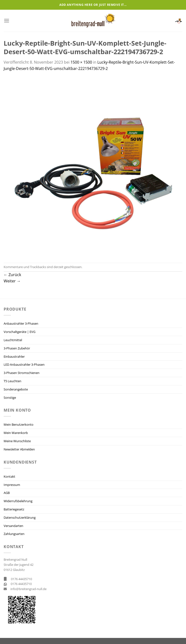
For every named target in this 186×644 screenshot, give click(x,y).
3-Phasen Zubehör (17, 348)
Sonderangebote (16, 389)
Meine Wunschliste (17, 441)
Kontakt (9, 476)
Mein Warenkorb (16, 433)
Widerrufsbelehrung (18, 501)
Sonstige (10, 398)
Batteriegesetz (14, 509)
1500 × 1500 (81, 62)
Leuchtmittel (13, 340)
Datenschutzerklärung (20, 517)
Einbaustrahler (14, 356)
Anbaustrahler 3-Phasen (21, 323)
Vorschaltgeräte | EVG (19, 332)
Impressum (12, 485)
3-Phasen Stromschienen (22, 373)
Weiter (12, 281)
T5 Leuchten (12, 381)
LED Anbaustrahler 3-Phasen (24, 364)
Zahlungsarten (14, 534)
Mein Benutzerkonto (19, 424)
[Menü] (7, 21)
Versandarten (13, 526)
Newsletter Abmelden (19, 449)
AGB (7, 493)
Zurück (12, 275)
